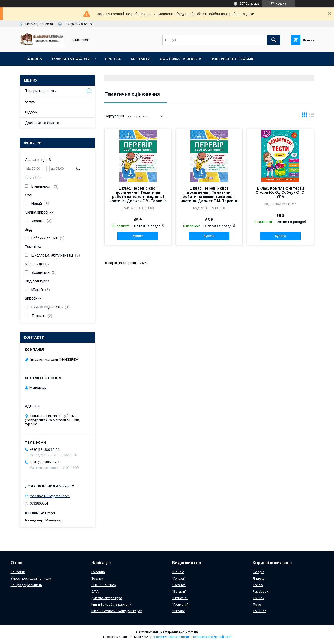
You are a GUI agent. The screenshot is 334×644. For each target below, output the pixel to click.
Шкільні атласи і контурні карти (117, 611)
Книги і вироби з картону (111, 604)
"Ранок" (178, 572)
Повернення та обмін (233, 59)
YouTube (260, 611)
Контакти (141, 59)
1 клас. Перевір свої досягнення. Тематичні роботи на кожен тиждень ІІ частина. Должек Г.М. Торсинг (209, 195)
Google (258, 572)
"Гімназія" (180, 598)
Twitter (257, 604)
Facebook (261, 591)
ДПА (95, 591)
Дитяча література (107, 598)
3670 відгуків (249, 4)
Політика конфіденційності (211, 637)
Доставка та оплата (180, 59)
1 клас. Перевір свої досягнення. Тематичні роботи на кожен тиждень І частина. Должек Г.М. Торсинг (138, 195)
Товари (97, 578)
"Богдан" (179, 591)
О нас (30, 101)
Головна (33, 59)
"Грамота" (180, 604)
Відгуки (31, 112)
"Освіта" (179, 585)
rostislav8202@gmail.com (50, 496)
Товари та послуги (71, 59)
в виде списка (312, 116)
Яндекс (258, 578)
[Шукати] (274, 40)
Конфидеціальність (26, 585)
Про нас (113, 59)
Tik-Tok (258, 598)
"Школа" (179, 611)
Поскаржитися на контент (171, 637)
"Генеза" (179, 578)
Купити (138, 236)
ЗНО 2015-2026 (103, 585)
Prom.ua (192, 632)
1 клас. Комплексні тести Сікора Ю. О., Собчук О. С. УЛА (280, 192)
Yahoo (258, 585)
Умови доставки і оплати (31, 578)
